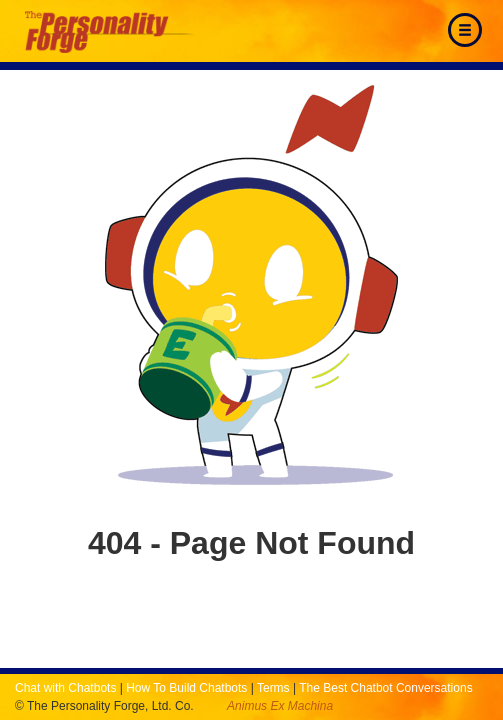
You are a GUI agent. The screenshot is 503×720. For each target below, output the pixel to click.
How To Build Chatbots (186, 688)
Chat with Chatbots (65, 688)
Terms (273, 688)
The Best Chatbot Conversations (385, 688)
